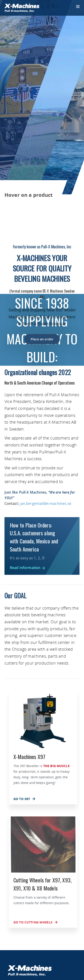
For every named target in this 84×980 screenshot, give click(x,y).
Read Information (28, 568)
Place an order (42, 339)
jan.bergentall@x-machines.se (45, 503)
